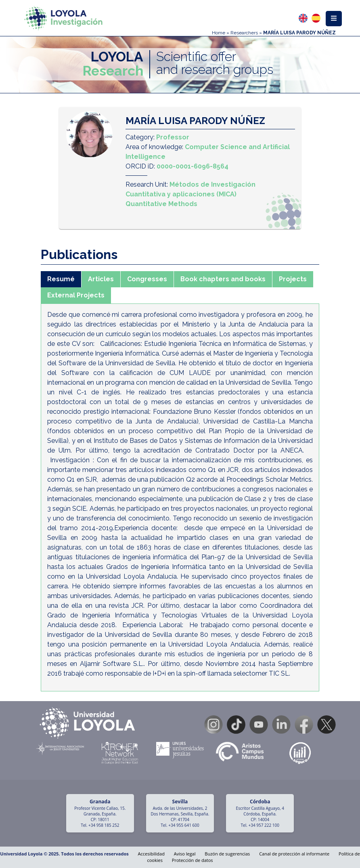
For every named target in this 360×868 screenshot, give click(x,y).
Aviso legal (185, 854)
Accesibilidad (151, 854)
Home (219, 33)
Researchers (244, 33)
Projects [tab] (293, 279)
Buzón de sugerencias (227, 854)
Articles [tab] (101, 279)
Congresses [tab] (147, 279)
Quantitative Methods (161, 204)
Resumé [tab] (61, 279)
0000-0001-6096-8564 (193, 166)
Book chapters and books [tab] (223, 279)
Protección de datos (193, 860)
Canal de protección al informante (294, 854)
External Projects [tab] (76, 295)
